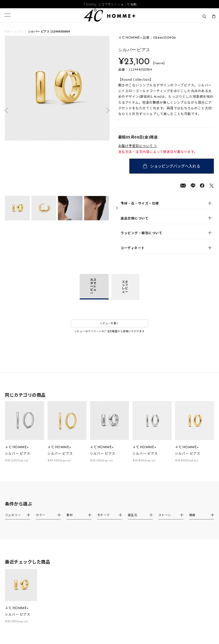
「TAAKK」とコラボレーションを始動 (109, 4)
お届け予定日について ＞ (138, 152)
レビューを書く (109, 329)
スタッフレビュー (125, 292)
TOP (7, 31)
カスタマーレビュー (93, 292)
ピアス (19, 31)
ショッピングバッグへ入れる (176, 172)
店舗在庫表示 (132, 123)
